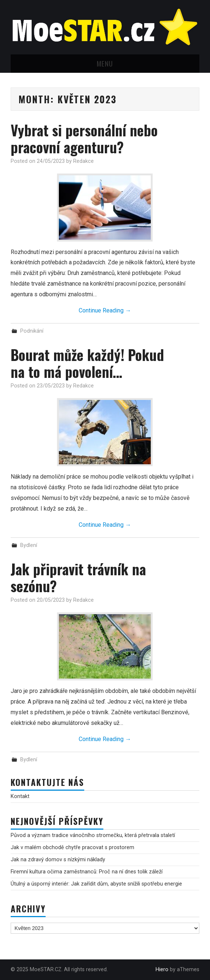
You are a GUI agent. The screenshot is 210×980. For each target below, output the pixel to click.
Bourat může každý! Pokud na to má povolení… (87, 363)
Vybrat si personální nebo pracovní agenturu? (84, 138)
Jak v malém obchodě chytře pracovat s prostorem (72, 847)
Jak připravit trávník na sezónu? (78, 577)
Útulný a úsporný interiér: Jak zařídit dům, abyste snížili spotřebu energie (96, 884)
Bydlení (29, 545)
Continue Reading (105, 310)
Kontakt (20, 796)
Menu (105, 63)
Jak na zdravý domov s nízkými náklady (58, 860)
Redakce (83, 161)
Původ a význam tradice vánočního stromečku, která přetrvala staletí (93, 835)
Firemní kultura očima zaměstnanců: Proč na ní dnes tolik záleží (87, 872)
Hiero (162, 970)
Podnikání (32, 331)
